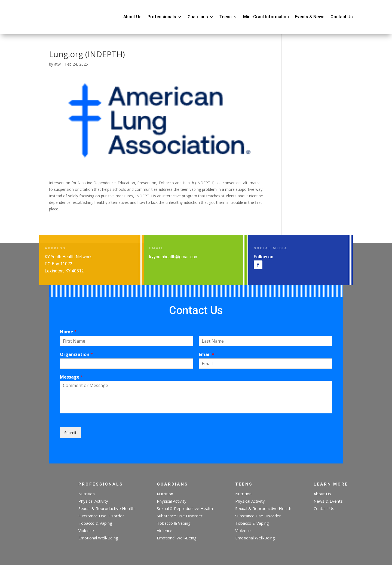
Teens (226, 17)
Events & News (310, 17)
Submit (70, 433)
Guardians (198, 17)
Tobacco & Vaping (95, 523)
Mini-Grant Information (266, 17)
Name (68, 332)
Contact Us (342, 17)
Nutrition (87, 494)
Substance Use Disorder (101, 516)
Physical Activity (93, 501)
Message (71, 377)
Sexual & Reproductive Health (106, 508)
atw (57, 64)
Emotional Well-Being (98, 538)
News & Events (328, 501)
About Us (132, 17)
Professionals (162, 17)
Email (206, 354)
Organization (76, 354)
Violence (86, 530)
